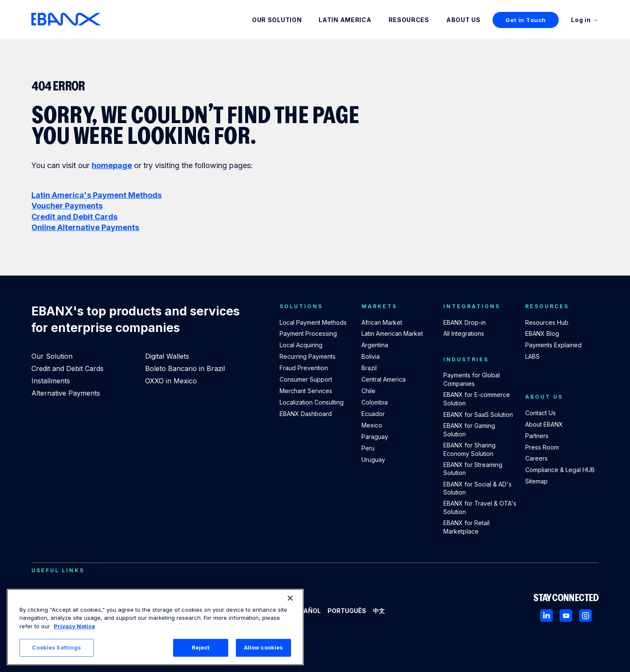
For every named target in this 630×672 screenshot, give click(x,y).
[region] (155, 627)
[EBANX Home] (66, 19)
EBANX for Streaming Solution (473, 469)
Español (306, 611)
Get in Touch (526, 20)
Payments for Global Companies (472, 379)
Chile (368, 391)
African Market (382, 322)
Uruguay (373, 460)
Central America (384, 379)
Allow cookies (264, 647)
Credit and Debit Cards (74, 217)
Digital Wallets (167, 356)
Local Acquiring (301, 345)
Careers (536, 458)
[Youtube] (566, 615)
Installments (51, 381)
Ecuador (373, 414)
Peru (368, 448)
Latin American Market (392, 333)
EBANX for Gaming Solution (469, 430)
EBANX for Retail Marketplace (466, 527)
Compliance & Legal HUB (560, 470)
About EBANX (544, 424)
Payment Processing (308, 333)
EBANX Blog (542, 333)
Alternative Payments (66, 393)
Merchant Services (306, 391)
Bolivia (371, 356)
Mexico (372, 425)
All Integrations (464, 333)
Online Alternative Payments (85, 227)
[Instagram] (585, 615)
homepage (112, 165)
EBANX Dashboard (306, 414)
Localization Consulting (312, 402)
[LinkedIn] (546, 615)
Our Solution (277, 20)
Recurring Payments (308, 356)
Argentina (375, 345)
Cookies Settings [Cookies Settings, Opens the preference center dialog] (56, 647)
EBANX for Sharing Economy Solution (469, 449)
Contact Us (540, 413)
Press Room (542, 447)
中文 (379, 611)
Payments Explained (553, 345)
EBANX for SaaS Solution (478, 415)
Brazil (369, 368)
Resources (409, 20)
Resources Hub (547, 322)
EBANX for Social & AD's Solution (477, 488)
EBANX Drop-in (465, 322)
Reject (201, 647)
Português (347, 611)
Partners (537, 436)
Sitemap (536, 481)
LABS (532, 356)
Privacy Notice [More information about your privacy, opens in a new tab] (74, 626)
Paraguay (375, 437)
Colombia (375, 402)
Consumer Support (306, 379)
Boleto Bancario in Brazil (185, 368)
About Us (463, 20)
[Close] (290, 598)
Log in (581, 20)
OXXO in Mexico (171, 381)
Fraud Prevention (304, 368)
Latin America (345, 20)
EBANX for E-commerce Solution (477, 399)
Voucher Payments (67, 206)
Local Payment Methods (313, 322)
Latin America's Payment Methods (97, 195)
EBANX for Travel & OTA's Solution (480, 508)
